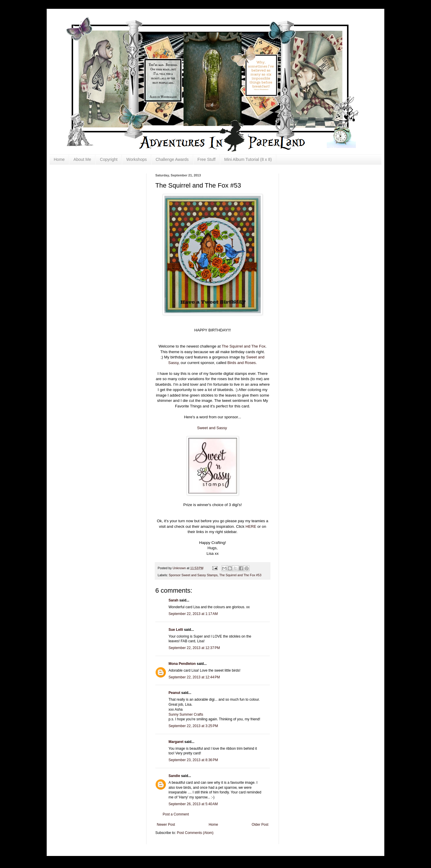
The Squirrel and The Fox (244, 346)
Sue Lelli (176, 630)
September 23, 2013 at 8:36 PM (193, 760)
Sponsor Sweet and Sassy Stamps (193, 575)
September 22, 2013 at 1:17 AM (193, 614)
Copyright (109, 159)
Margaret (176, 742)
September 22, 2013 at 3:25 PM (193, 726)
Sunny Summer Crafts (186, 714)
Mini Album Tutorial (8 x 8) (248, 159)
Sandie (174, 776)
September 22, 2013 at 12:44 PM (194, 677)
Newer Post (166, 825)
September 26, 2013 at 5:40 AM (193, 804)
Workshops (137, 159)
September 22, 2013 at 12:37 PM (194, 648)
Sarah (173, 600)
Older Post (260, 825)
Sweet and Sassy (212, 428)
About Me (82, 159)
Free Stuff (207, 159)
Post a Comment (176, 814)
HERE (251, 526)
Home (59, 159)
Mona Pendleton (182, 664)
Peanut (174, 693)
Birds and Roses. (242, 363)
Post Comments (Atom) (195, 833)
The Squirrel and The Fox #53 (240, 575)
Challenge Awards (172, 159)
